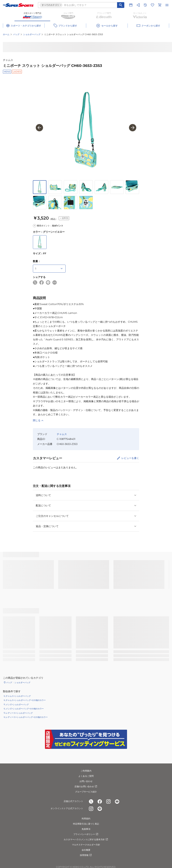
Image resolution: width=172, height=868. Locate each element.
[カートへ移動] (160, 5)
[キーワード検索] (121, 5)
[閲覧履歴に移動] (145, 5)
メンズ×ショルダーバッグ (17, 704)
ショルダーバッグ (32, 34)
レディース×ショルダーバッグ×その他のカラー (27, 717)
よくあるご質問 (86, 776)
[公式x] (91, 801)
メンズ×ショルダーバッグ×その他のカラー (25, 709)
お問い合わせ (86, 781)
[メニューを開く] (167, 5)
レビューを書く (130, 458)
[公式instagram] (108, 801)
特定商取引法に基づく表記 (86, 824)
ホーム (6, 34)
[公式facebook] (100, 801)
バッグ (16, 34)
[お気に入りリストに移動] (152, 5)
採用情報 (86, 855)
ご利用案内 (86, 771)
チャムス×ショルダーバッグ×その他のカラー (26, 700)
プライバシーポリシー (86, 834)
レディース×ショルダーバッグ (19, 713)
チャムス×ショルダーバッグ (18, 696)
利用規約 (86, 819)
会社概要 (86, 850)
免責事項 (86, 829)
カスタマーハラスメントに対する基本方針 (86, 840)
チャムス (8, 60)
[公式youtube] (117, 801)
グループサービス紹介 (86, 792)
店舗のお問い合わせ (86, 787)
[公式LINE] (100, 809)
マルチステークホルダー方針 (86, 845)
